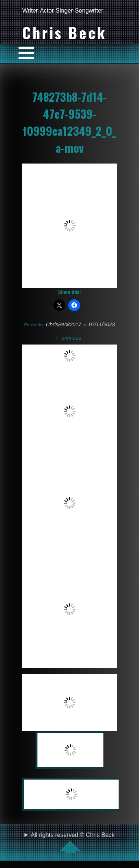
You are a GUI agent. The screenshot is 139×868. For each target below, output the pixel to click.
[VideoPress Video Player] (69, 226)
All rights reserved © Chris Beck (73, 842)
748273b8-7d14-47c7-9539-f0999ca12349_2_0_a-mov (69, 122)
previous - (69, 338)
